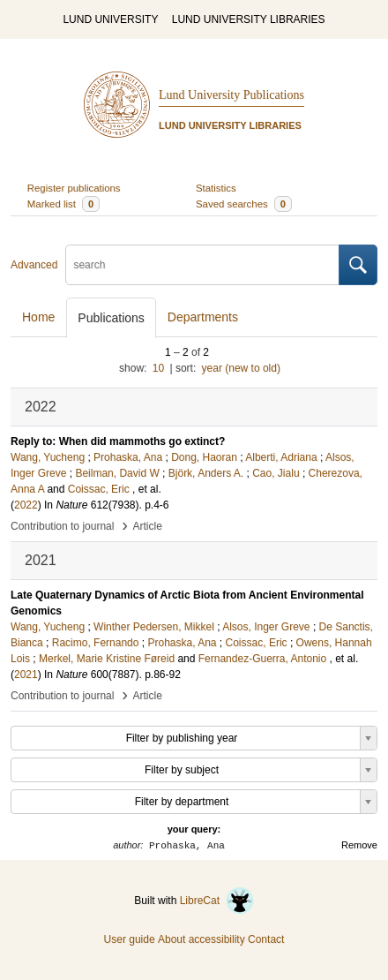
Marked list (63, 204)
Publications (111, 318)
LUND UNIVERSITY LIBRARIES (249, 19)
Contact (266, 939)
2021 (26, 675)
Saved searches (244, 204)
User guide (130, 939)
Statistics (216, 188)
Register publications (74, 188)
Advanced (34, 265)
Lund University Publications (231, 95)
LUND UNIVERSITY (110, 19)
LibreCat (217, 901)
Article (148, 526)
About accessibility (201, 939)
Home (38, 317)
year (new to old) (241, 368)
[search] (202, 265)
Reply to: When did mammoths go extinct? (118, 441)
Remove (359, 845)
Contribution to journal (62, 526)
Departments (203, 317)
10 (158, 368)
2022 (26, 505)
